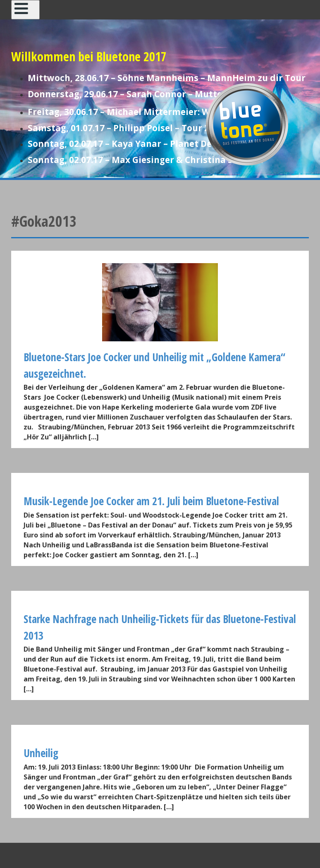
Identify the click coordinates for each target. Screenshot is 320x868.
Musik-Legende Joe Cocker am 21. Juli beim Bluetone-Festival (151, 501)
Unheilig (41, 753)
